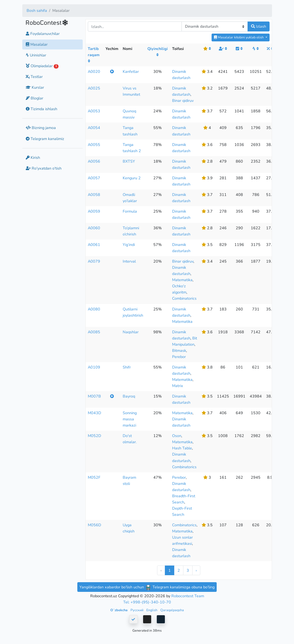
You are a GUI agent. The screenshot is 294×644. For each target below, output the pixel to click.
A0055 (94, 145)
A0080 (94, 309)
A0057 (94, 178)
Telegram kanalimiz (45, 139)
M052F (94, 477)
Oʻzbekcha (119, 610)
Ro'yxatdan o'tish (44, 168)
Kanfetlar (131, 71)
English (152, 610)
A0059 (94, 211)
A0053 (94, 111)
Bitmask (179, 350)
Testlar (34, 77)
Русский (137, 610)
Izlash (259, 26)
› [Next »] (196, 570)
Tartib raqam (94, 55)
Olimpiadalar (42, 66)
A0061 (94, 245)
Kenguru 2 (132, 178)
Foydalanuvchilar (43, 34)
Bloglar (35, 98)
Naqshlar (131, 332)
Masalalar (37, 44)
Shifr (127, 367)
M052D (95, 436)
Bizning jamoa (41, 128)
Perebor (179, 357)
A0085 (94, 332)
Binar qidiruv (183, 101)
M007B (94, 396)
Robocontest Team (188, 596)
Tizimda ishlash (41, 109)
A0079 (94, 261)
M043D (95, 413)
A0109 (94, 367)
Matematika (182, 280)
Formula (130, 211)
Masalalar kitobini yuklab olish (239, 37)
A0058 (94, 195)
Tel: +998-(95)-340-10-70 (147, 602)
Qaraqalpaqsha (172, 610)
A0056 (94, 161)
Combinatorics (184, 298)
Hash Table (182, 448)
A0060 (94, 228)
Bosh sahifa (37, 10)
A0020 (94, 71)
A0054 (94, 128)
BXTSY (129, 161)
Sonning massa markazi (130, 419)
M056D (95, 525)
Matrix (178, 386)
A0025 (94, 88)
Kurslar (35, 87)
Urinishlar (36, 55)
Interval (129, 261)
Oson (177, 436)
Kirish (33, 158)
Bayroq (129, 396)
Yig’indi (129, 245)
